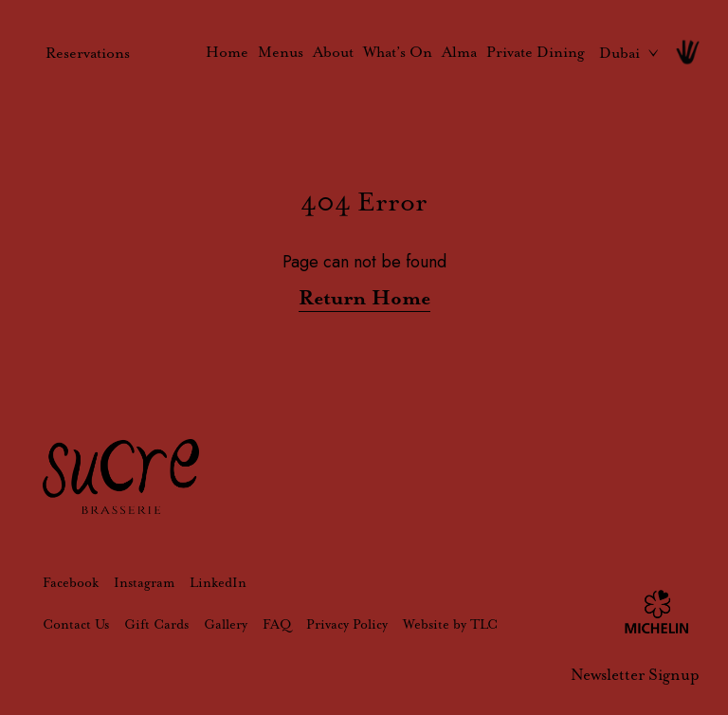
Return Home (364, 298)
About (333, 52)
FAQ (277, 624)
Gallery (226, 624)
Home (227, 52)
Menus (281, 52)
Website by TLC (450, 624)
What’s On (398, 52)
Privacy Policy (347, 624)
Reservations (88, 53)
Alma (459, 52)
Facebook (71, 582)
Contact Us (76, 624)
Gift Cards (156, 624)
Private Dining (536, 52)
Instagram (144, 582)
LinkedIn (218, 582)
